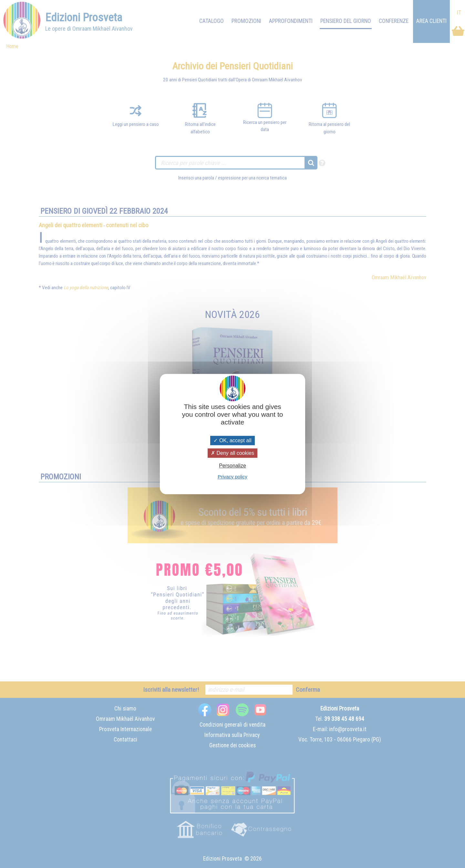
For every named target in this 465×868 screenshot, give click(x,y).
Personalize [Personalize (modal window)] (232, 466)
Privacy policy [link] (232, 477)
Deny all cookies (232, 453)
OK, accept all (232, 440)
